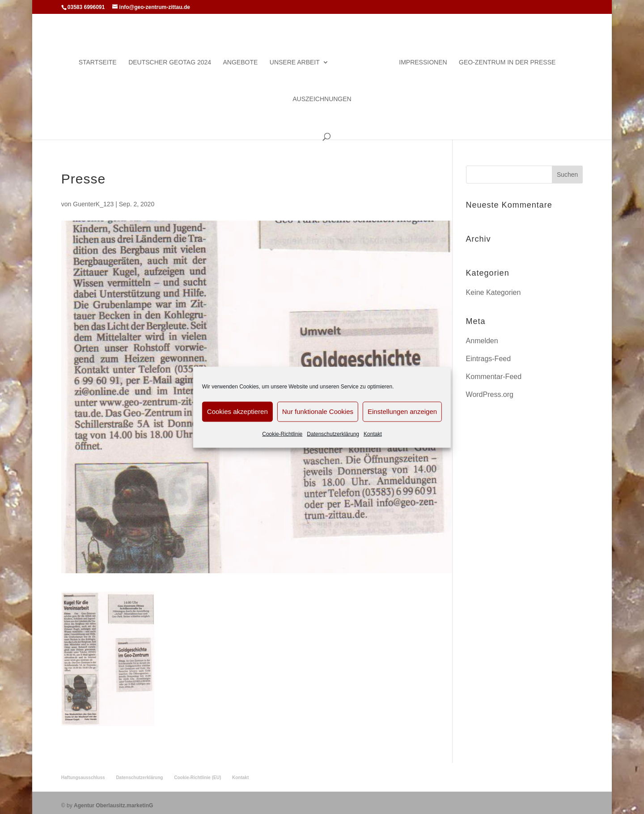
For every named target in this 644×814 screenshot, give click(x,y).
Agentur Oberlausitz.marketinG (113, 800)
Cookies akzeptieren (237, 411)
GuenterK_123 (93, 199)
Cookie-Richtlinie (282, 434)
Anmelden (482, 336)
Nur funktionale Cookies (318, 411)
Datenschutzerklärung (333, 434)
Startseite (101, 58)
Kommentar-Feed (494, 372)
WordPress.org (490, 390)
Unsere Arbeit (298, 58)
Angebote (244, 58)
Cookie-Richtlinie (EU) (197, 772)
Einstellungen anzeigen (402, 411)
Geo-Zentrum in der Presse (504, 58)
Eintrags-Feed (489, 354)
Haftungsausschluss (83, 772)
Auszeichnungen (322, 94)
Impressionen (419, 58)
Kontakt (373, 434)
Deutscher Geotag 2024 (173, 58)
